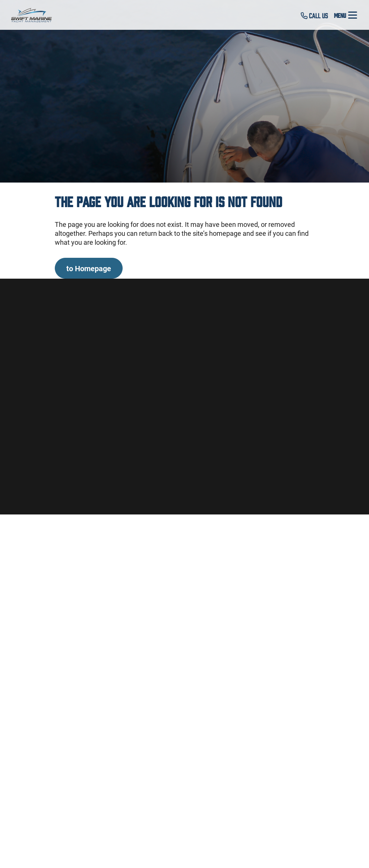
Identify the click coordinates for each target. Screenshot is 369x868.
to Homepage (89, 268)
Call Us (314, 15)
